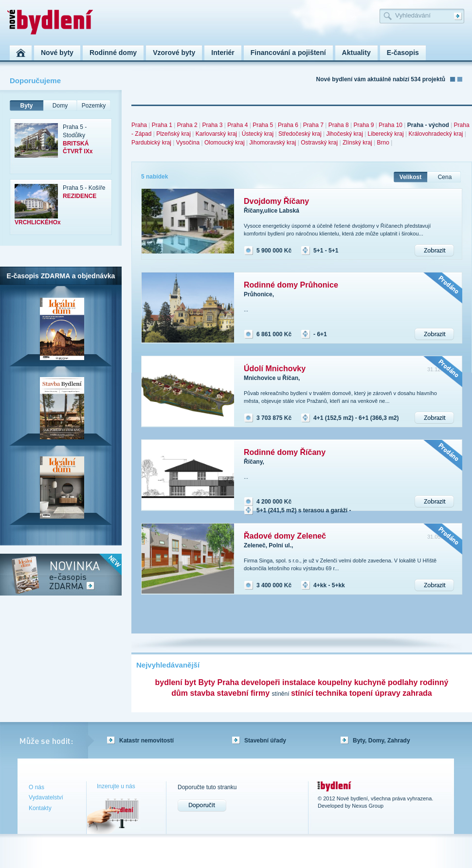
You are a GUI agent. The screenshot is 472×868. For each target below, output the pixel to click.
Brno (383, 143)
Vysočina (188, 143)
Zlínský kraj (357, 143)
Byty (26, 106)
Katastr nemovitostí (146, 741)
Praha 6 (288, 125)
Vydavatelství (46, 797)
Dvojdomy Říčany (276, 201)
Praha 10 (390, 125)
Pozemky (94, 106)
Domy (60, 106)
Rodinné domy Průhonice (291, 285)
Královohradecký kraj (436, 134)
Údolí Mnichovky (275, 369)
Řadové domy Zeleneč (285, 536)
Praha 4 (237, 125)
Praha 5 (263, 125)
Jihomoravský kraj (272, 143)
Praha (139, 125)
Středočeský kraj (300, 134)
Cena (445, 177)
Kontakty (40, 808)
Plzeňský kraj (173, 134)
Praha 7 (313, 125)
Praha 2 (187, 125)
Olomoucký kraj (225, 143)
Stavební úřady (265, 741)
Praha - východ (428, 125)
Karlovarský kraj (216, 134)
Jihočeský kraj (344, 134)
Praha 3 (212, 125)
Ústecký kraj (258, 134)
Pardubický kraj (151, 143)
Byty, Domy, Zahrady (381, 741)
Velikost (410, 177)
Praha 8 (339, 125)
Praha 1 (162, 125)
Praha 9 (363, 125)
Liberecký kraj (386, 134)
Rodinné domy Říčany (285, 452)
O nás (36, 787)
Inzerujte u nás (116, 786)
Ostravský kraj (319, 143)
